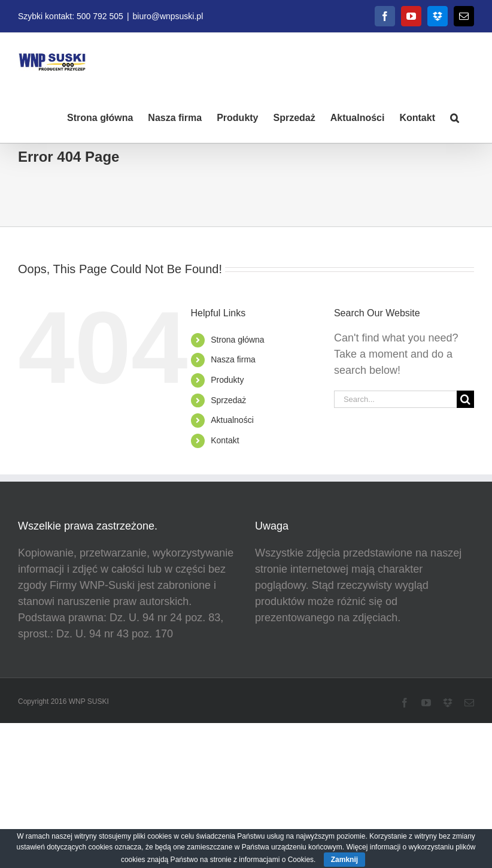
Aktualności (232, 420)
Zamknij (344, 860)
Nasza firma (233, 359)
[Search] (465, 399)
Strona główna (238, 340)
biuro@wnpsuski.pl (168, 16)
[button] (455, 117)
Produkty (227, 380)
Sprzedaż (228, 400)
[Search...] (395, 399)
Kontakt (225, 440)
